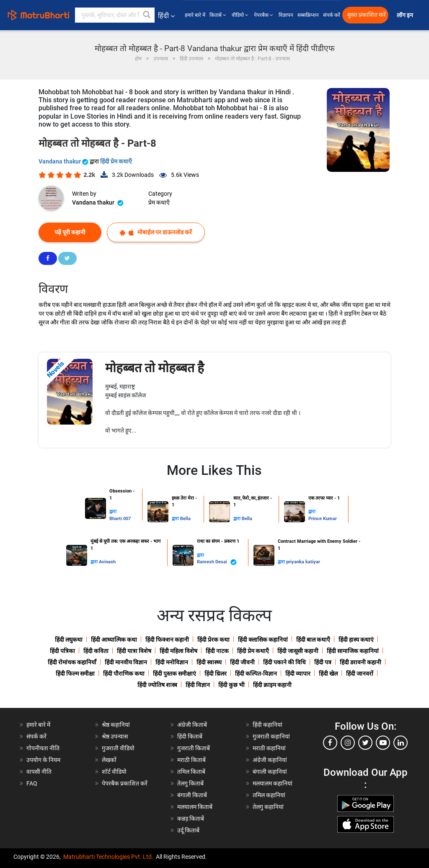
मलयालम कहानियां (273, 783)
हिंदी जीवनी (242, 662)
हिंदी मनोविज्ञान (172, 662)
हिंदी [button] (166, 16)
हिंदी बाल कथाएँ (313, 640)
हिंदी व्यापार (298, 674)
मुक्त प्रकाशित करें (367, 15)
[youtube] (383, 743)
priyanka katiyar (303, 562)
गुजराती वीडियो (118, 748)
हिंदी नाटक (217, 651)
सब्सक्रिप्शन (308, 15)
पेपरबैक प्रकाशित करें (125, 783)
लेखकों (109, 760)
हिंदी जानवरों (360, 674)
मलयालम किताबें (195, 807)
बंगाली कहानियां (270, 772)
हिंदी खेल (328, 674)
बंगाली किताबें (192, 795)
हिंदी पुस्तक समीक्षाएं (174, 674)
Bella (185, 519)
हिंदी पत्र (323, 662)
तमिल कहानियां (269, 795)
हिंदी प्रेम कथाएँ (116, 161)
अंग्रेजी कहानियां (270, 760)
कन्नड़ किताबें (191, 819)
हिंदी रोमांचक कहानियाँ (72, 662)
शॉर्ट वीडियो (114, 772)
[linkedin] (401, 743)
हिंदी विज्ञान (198, 685)
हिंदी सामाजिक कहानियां (353, 651)
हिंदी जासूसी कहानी (298, 651)
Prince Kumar (323, 519)
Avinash (107, 562)
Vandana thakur (64, 161)
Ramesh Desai (217, 562)
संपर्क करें (332, 15)
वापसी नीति (39, 772)
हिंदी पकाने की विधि (284, 662)
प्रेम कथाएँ (159, 202)
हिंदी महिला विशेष (178, 651)
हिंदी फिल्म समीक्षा (75, 674)
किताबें (218, 15)
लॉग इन (406, 15)
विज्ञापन (286, 15)
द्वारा (113, 512)
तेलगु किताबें (190, 783)
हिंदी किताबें (190, 736)
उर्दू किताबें (188, 830)
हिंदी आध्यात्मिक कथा (114, 640)
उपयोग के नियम (43, 760)
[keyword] (115, 15)
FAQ (32, 783)
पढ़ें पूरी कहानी (70, 232)
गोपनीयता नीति (43, 748)
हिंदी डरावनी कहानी (361, 662)
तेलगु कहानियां (268, 807)
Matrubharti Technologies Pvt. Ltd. (108, 857)
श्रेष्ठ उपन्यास (115, 736)
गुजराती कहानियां (271, 736)
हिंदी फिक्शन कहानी (167, 640)
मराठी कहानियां (269, 748)
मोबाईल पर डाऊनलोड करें (156, 232)
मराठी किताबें (191, 760)
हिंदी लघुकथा (69, 640)
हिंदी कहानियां (267, 725)
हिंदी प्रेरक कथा (213, 640)
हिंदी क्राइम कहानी (272, 685)
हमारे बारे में (195, 15)
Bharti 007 (120, 519)
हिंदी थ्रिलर (216, 674)
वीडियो (241, 15)
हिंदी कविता (96, 651)
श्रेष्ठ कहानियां (116, 725)
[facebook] (330, 743)
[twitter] (365, 743)
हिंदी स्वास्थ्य (209, 662)
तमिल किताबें (191, 772)
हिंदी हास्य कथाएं (356, 640)
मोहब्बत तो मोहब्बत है (155, 368)
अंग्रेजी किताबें (192, 725)
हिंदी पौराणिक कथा (124, 674)
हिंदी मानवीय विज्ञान (126, 662)
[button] (147, 15)
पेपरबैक (264, 15)
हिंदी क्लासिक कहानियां (263, 640)
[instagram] (348, 743)
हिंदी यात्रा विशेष (134, 651)
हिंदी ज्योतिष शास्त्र (157, 685)
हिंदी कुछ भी (231, 685)
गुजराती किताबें (194, 748)
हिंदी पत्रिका (62, 651)
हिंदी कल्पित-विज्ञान (256, 674)
